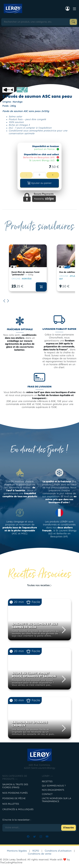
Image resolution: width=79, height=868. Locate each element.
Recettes (47, 782)
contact (47, 794)
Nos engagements (53, 790)
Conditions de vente (40, 854)
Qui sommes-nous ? (54, 786)
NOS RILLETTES (11, 804)
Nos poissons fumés (15, 793)
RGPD (36, 851)
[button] (39, 183)
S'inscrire (69, 828)
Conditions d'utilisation (58, 851)
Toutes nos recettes (40, 586)
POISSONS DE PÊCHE (14, 799)
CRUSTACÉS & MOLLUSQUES (18, 810)
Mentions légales (17, 851)
